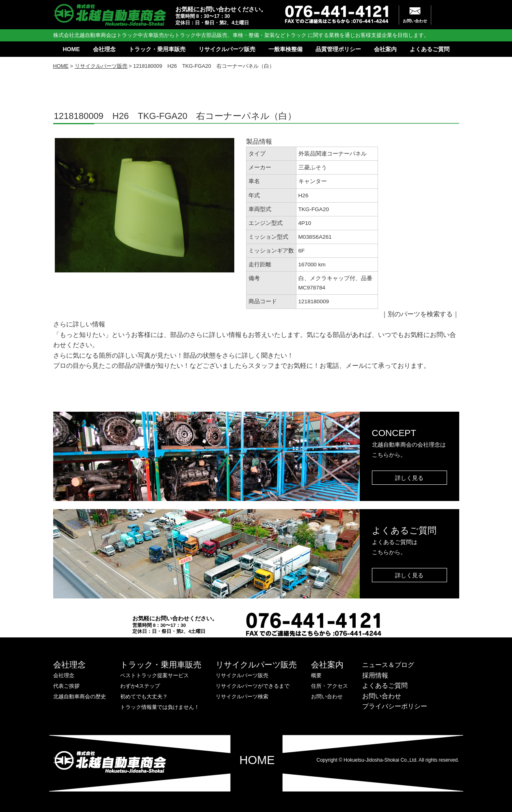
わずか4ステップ (140, 686)
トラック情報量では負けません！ (160, 707)
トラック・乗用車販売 (157, 49)
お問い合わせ (415, 21)
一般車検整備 (285, 49)
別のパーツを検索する (420, 314)
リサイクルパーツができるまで (253, 686)
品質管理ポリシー (338, 49)
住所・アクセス (329, 686)
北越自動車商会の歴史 (80, 696)
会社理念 (104, 49)
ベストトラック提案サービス (154, 675)
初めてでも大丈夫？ (144, 696)
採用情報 (375, 675)
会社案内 (385, 49)
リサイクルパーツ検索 (242, 696)
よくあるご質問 (430, 49)
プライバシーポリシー (395, 706)
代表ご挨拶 (66, 686)
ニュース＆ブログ (388, 665)
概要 (316, 675)
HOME (71, 49)
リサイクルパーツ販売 (227, 49)
